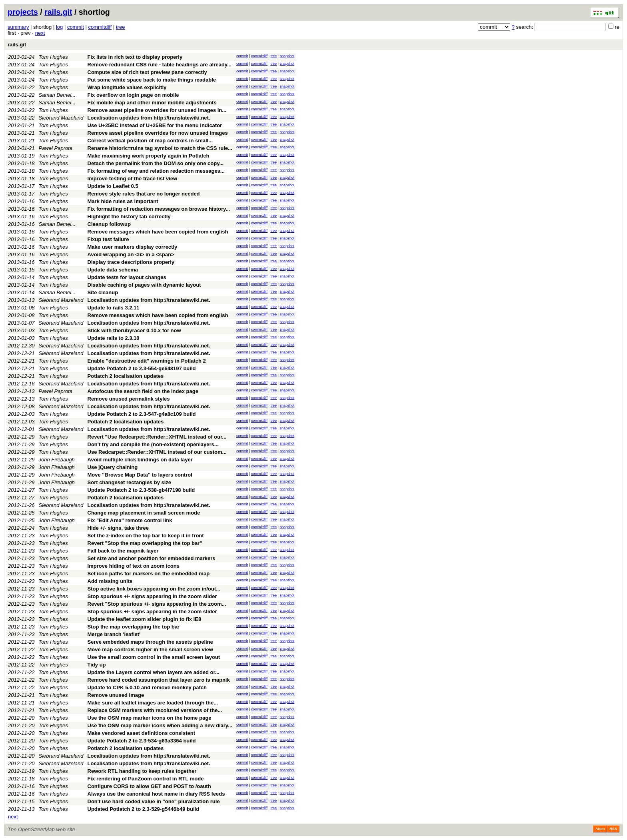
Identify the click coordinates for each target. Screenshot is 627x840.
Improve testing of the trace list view (133, 179)
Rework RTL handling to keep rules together (142, 771)
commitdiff (100, 27)
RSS (613, 829)
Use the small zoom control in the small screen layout (154, 657)
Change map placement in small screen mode (144, 513)
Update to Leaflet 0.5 (113, 186)
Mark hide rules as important (123, 201)
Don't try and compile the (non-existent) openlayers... (153, 444)
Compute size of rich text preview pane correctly (147, 72)
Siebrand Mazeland (61, 118)
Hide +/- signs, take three (118, 528)
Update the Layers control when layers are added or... (154, 672)
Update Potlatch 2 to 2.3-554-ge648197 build (142, 368)
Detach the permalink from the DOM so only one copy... (156, 163)
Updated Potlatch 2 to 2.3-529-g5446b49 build (144, 809)
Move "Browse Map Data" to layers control (140, 475)
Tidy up (97, 665)
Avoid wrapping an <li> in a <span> (131, 254)
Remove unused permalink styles (129, 399)
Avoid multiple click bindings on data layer (140, 460)
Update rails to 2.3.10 (114, 338)
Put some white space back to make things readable (152, 80)
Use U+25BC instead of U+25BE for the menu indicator (155, 125)
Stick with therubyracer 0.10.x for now (134, 330)
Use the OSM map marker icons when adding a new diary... (160, 725)
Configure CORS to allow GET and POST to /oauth (149, 786)
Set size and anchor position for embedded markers (152, 558)
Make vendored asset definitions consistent (141, 733)
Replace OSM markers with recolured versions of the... (155, 710)
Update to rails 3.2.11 (114, 308)
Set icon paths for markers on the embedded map (149, 574)
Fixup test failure (108, 239)
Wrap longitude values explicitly (127, 87)
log (59, 27)
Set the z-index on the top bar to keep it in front (146, 536)
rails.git (58, 12)
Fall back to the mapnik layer (123, 551)
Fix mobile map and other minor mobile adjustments (152, 103)
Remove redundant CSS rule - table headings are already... (160, 65)
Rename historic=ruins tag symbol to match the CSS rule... (160, 148)
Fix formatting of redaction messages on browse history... (159, 209)
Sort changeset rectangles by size (130, 482)
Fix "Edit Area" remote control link (130, 520)
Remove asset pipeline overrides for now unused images (158, 133)
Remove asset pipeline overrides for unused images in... (157, 110)
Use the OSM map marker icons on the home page (150, 718)
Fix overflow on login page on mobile (133, 95)
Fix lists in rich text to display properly (135, 57)
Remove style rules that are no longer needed (144, 194)
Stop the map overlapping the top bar (134, 627)
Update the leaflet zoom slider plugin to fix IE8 (145, 619)
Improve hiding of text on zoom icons (134, 566)
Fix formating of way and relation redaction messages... (156, 171)
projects (23, 12)
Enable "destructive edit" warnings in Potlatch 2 (147, 361)
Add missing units (110, 581)
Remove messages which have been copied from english (158, 232)
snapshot (287, 56)
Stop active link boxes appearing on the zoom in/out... (154, 589)
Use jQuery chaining (113, 467)
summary (18, 27)
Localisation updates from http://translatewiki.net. (149, 118)
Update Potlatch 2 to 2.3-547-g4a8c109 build (142, 414)
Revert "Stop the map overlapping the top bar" (145, 543)
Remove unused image (116, 695)
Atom (600, 829)
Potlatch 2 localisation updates (126, 376)
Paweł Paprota (56, 148)
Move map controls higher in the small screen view (150, 649)
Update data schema (113, 270)
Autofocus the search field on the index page (143, 391)
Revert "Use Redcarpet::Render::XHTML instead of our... (157, 437)
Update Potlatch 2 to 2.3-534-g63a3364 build (142, 741)
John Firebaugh (57, 460)
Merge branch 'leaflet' (114, 634)
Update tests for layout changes (127, 277)
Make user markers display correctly (133, 247)
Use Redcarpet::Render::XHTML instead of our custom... (157, 452)
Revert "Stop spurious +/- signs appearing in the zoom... (157, 604)
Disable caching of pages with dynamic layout (144, 285)
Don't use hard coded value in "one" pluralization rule (154, 801)
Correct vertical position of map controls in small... (150, 141)
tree (120, 27)
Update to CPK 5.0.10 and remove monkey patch (147, 687)
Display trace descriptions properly (131, 262)
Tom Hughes (53, 57)
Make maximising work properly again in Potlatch (149, 156)
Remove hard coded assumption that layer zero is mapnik (159, 680)
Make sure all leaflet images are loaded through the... (153, 703)
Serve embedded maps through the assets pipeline (150, 642)
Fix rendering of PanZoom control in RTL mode (146, 779)
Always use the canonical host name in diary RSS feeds (156, 794)
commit (76, 27)
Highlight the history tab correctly (129, 216)
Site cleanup (103, 292)
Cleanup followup (109, 224)
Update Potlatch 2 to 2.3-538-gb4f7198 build (141, 490)
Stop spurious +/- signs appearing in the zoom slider (152, 596)
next (40, 33)
